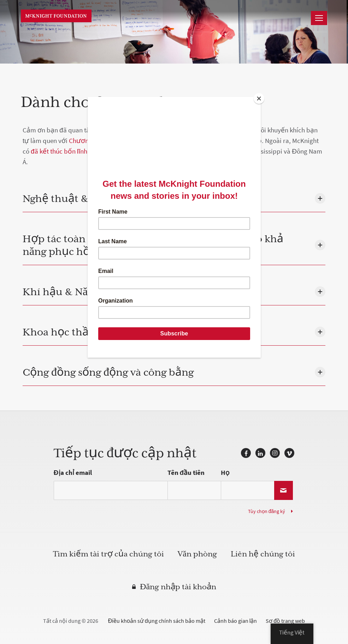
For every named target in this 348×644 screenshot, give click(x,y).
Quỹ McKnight (56, 16)
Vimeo (289, 453)
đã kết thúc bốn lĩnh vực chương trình (85, 151)
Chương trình (88, 141)
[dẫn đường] (319, 18)
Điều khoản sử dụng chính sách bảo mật (157, 621)
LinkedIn (260, 453)
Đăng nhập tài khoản (178, 587)
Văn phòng (197, 554)
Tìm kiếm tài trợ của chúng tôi (108, 554)
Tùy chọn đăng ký (267, 511)
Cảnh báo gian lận (236, 621)
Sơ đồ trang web (285, 621)
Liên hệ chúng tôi (263, 554)
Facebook (246, 453)
